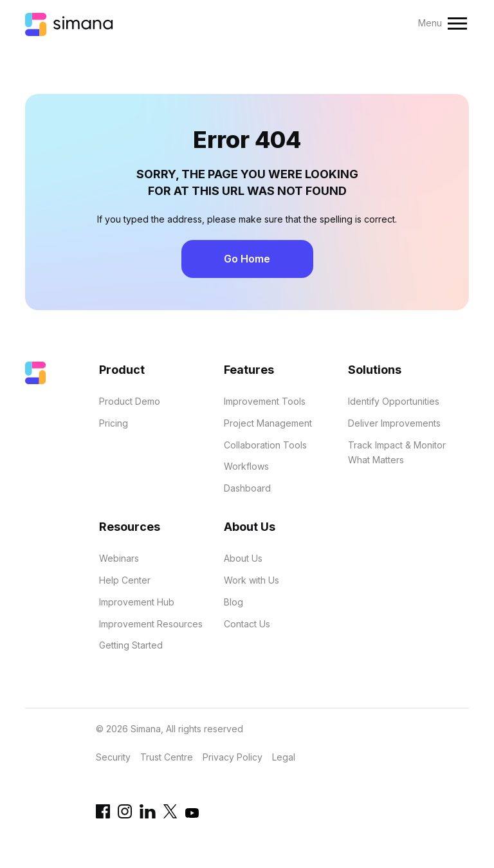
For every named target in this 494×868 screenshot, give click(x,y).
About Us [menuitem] (243, 558)
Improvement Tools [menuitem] (265, 401)
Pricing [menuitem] (114, 423)
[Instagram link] (125, 815)
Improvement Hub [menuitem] (137, 602)
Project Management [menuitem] (268, 423)
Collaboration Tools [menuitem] (265, 445)
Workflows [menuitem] (246, 466)
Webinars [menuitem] (119, 558)
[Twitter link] (170, 815)
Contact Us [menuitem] (247, 624)
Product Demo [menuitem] (130, 401)
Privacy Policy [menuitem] (233, 757)
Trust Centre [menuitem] (167, 757)
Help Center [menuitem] (125, 580)
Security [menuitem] (113, 757)
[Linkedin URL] (148, 815)
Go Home (247, 259)
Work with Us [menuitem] (252, 580)
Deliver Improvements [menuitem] (394, 423)
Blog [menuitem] (233, 602)
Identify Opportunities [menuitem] (394, 401)
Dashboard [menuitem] (247, 488)
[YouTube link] (192, 816)
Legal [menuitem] (284, 757)
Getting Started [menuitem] (131, 645)
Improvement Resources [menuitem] (151, 624)
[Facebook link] (103, 815)
